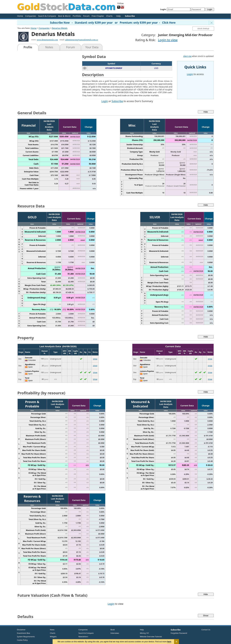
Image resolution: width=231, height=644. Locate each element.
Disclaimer (21, 630)
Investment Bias (24, 633)
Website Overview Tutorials (151, 637)
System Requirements (26, 637)
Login (105, 101)
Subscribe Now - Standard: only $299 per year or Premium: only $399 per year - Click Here (113, 23)
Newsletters (83, 637)
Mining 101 (145, 633)
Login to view (168, 40)
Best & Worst (64, 16)
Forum (86, 16)
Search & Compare (47, 16)
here (169, 642)
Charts (109, 16)
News (51, 630)
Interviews (114, 633)
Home (20, 16)
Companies (31, 16)
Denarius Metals (60, 28)
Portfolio (77, 16)
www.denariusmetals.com (47, 40)
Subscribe (117, 101)
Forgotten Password (179, 633)
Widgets (52, 637)
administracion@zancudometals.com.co (82, 40)
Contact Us (206, 630)
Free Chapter (98, 16)
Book (112, 630)
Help (118, 16)
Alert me (187, 56)
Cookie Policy (22, 640)
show (95, 359)
